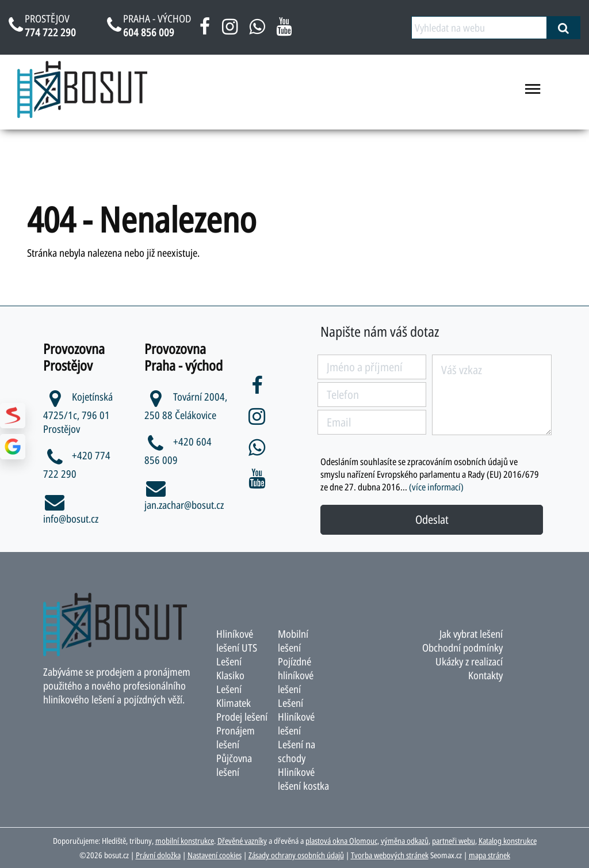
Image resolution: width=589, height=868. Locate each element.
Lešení (290, 703)
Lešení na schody (297, 751)
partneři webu (454, 841)
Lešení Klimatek (234, 696)
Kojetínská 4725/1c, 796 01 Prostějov (78, 412)
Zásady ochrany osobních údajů (296, 855)
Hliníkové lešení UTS (237, 641)
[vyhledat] (563, 28)
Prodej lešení (242, 717)
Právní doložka (158, 855)
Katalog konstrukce (508, 841)
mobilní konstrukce (185, 841)
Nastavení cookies (215, 855)
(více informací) (436, 487)
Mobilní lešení (293, 641)
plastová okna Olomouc (341, 841)
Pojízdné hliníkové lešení (296, 675)
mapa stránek (489, 855)
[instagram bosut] (230, 31)
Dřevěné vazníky (242, 841)
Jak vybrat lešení (471, 634)
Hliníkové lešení (296, 724)
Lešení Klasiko (230, 668)
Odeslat (432, 519)
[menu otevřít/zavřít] (533, 93)
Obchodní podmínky (462, 648)
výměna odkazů (405, 841)
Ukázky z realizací (469, 661)
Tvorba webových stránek (390, 855)
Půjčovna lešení (234, 765)
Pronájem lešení (236, 737)
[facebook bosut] (205, 31)
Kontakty (485, 675)
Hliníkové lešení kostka (303, 779)
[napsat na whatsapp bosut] (257, 31)
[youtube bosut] (284, 31)
